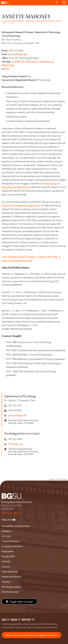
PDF (7, 69)
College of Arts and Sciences (45, 21)
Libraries (6, 567)
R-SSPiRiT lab (18, 61)
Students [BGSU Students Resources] (6, 582)
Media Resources (10, 572)
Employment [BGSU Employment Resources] (8, 551)
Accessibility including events (16, 526)
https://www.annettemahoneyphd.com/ (21, 205)
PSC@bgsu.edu (16, 444)
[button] (26, 3)
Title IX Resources (10, 592)
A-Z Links (6, 536)
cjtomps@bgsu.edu (18, 415)
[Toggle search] (57, 3)
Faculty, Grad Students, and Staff (13, 21)
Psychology (30, 21)
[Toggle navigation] (64, 3)
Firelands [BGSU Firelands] (6, 561)
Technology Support (11, 587)
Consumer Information (12, 546)
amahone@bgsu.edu (18, 54)
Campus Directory (10, 541)
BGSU (59, 21)
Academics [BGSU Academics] (7, 531)
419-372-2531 (11, 513)
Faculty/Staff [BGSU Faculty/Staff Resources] (8, 556)
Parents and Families (11, 577)
